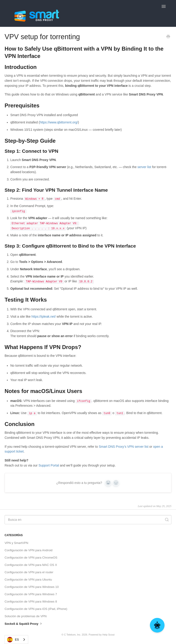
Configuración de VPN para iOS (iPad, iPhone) (36, 609)
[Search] (88, 520)
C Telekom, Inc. (72, 635)
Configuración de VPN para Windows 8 (31, 602)
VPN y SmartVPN (16, 543)
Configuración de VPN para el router (29, 572)
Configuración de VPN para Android (29, 550)
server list (144, 167)
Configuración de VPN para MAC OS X (31, 565)
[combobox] (16, 640)
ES (13, 640)
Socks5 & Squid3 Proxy (24, 623)
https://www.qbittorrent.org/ (59, 122)
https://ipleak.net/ (44, 317)
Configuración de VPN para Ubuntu (28, 580)
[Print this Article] (168, 37)
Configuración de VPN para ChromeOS (31, 558)
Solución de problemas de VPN (26, 616)
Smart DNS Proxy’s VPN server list (124, 447)
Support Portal (49, 465)
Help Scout (109, 635)
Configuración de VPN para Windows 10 (32, 587)
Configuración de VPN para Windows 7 (31, 594)
